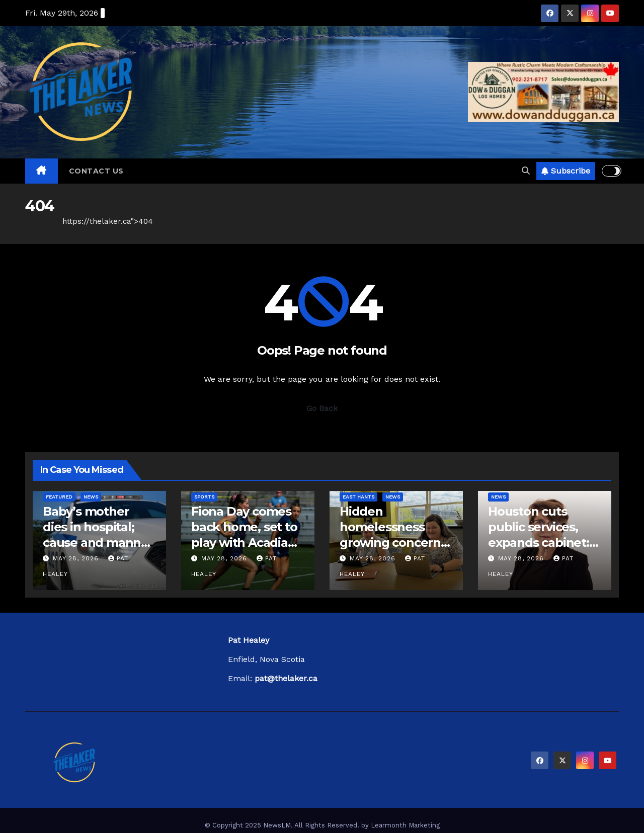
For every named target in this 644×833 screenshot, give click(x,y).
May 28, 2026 (77, 558)
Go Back (322, 408)
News (91, 497)
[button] (526, 171)
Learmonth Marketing (405, 825)
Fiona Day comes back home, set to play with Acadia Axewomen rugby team (244, 543)
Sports (204, 497)
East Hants (358, 497)
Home (36, 221)
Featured (59, 497)
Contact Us (96, 171)
